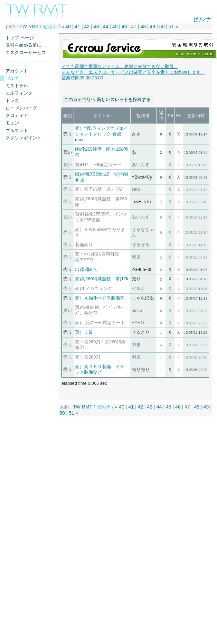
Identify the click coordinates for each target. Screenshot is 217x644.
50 (162, 27)
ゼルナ (12, 78)
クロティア (17, 115)
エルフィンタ (19, 93)
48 (143, 27)
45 (115, 27)
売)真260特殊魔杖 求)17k (102, 279)
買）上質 (84, 332)
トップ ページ (20, 38)
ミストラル (17, 86)
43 (96, 27)
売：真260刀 (88, 357)
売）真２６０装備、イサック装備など (100, 370)
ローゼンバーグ (21, 108)
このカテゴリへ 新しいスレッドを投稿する (107, 99)
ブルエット (17, 130)
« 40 (66, 27)
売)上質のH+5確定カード (100, 323)
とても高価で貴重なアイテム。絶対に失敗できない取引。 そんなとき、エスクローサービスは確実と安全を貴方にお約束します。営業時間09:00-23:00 (133, 72)
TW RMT (29, 27)
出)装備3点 (86, 269)
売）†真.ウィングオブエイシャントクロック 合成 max (102, 134)
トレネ (12, 100)
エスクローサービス (26, 53)
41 (77, 27)
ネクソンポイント (23, 138)
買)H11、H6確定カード (98, 165)
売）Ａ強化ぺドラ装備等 (100, 298)
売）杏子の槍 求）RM (99, 189)
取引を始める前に (23, 45)
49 (153, 27)
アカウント (17, 71)
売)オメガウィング (94, 288)
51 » (173, 27)
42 (87, 27)
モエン (12, 123)
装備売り (84, 245)
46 (124, 27)
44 (106, 27)
